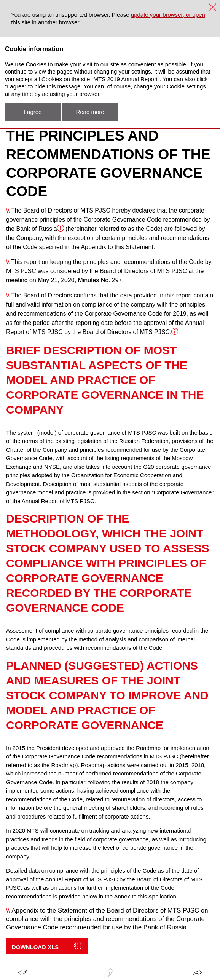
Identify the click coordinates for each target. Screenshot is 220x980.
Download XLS (35, 947)
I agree (33, 112)
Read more (90, 112)
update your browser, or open (168, 15)
